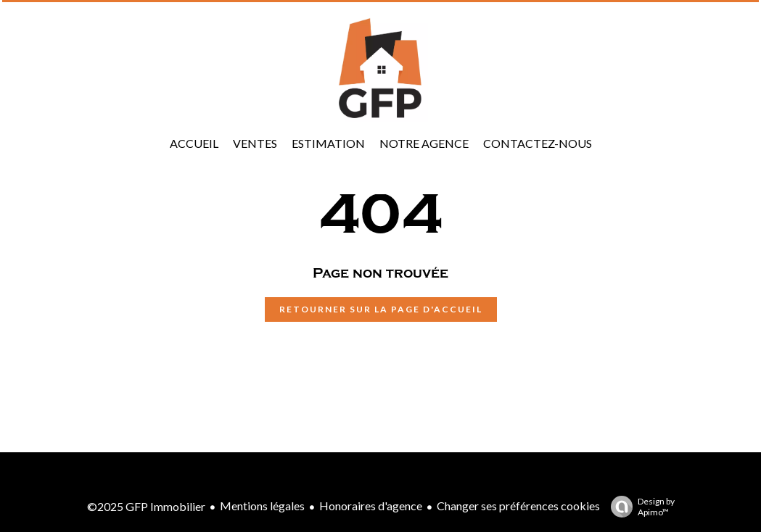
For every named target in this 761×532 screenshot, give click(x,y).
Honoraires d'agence (371, 506)
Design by (639, 507)
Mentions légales (262, 506)
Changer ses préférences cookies (518, 506)
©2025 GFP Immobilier (146, 506)
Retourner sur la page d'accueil (381, 309)
